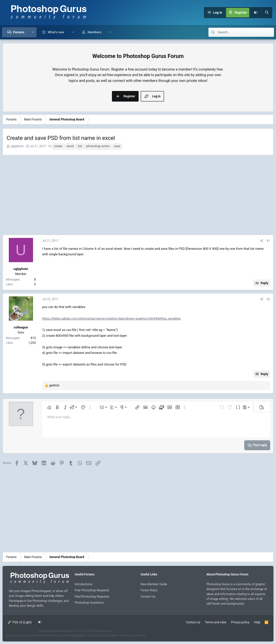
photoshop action (98, 146)
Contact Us (148, 597)
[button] (33, 32)
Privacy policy (240, 622)
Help (257, 622)
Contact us (193, 622)
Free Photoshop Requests (92, 590)
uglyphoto (17, 146)
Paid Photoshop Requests (92, 597)
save (117, 146)
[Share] (262, 241)
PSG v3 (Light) (20, 622)
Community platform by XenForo (76, 631)
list (80, 146)
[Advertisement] (138, 194)
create (58, 146)
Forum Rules (149, 590)
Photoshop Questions (89, 603)
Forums (19, 32)
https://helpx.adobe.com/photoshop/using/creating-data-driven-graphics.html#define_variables (111, 318)
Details (140, 636)
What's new (56, 32)
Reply (264, 283)
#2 (268, 299)
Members (94, 32)
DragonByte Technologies (119, 636)
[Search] (267, 13)
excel (70, 146)
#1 (268, 241)
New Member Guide (154, 584)
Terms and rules (216, 622)
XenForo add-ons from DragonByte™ (64, 636)
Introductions (84, 584)
